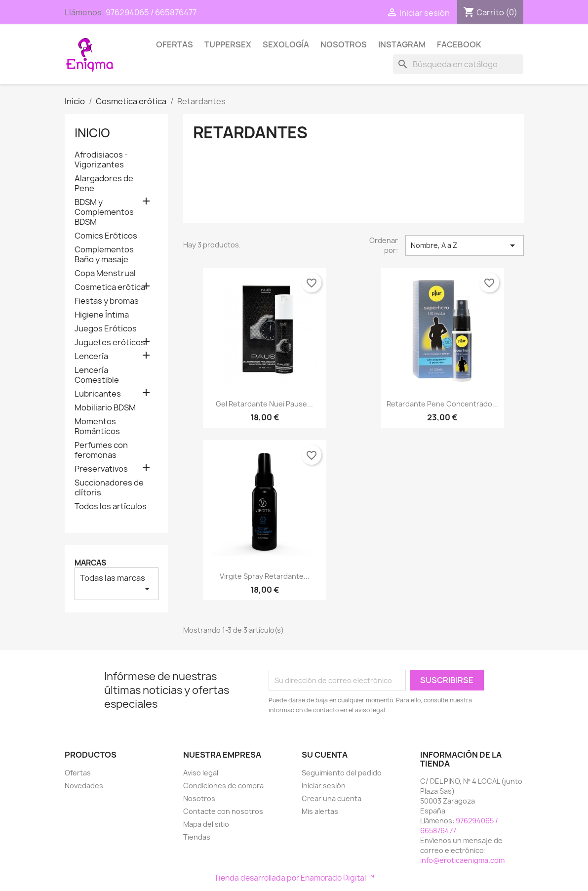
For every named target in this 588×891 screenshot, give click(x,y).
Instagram (402, 44)
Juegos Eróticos (106, 329)
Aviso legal (201, 773)
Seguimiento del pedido (342, 773)
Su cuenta (325, 755)
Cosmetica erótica (110, 287)
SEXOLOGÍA (286, 44)
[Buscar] (458, 64)
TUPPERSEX (228, 44)
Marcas (90, 563)
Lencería (91, 356)
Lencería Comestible (97, 375)
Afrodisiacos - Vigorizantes (101, 160)
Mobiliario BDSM (105, 408)
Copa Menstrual (105, 273)
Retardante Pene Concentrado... (442, 404)
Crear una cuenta (332, 798)
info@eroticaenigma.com (462, 860)
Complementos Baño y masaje (104, 255)
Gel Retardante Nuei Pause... (264, 404)
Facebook (459, 44)
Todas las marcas (117, 584)
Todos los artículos (111, 506)
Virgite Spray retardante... (265, 576)
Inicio (92, 133)
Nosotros (344, 44)
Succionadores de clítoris (109, 488)
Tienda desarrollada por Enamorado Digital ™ (294, 878)
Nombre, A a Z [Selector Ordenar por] (465, 245)
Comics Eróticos (106, 236)
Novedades (84, 786)
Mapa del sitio (206, 824)
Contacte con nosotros (223, 811)
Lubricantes (98, 394)
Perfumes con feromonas (101, 450)
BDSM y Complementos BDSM (104, 212)
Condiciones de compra (223, 786)
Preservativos (101, 469)
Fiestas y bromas (107, 301)
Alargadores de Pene (104, 183)
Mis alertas (320, 811)
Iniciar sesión (324, 786)
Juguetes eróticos (110, 343)
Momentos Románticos (97, 426)
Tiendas (197, 837)
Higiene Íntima (102, 315)
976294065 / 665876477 (151, 12)
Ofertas (175, 44)
